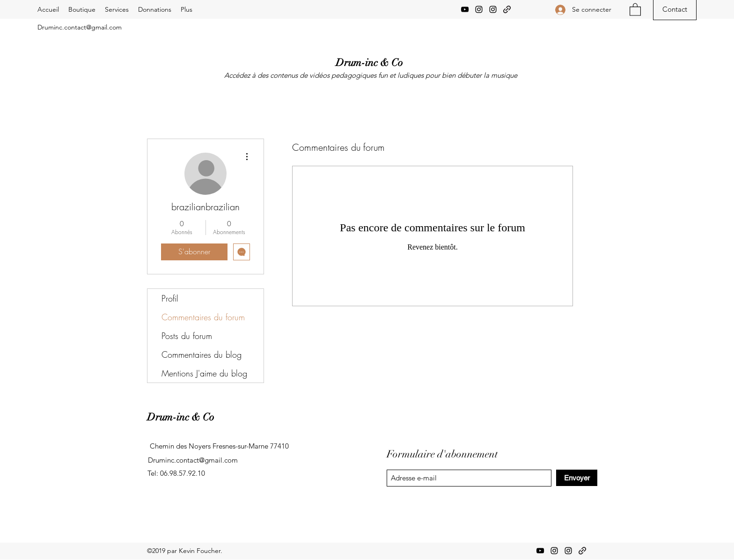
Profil (170, 298)
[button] (635, 9)
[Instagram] (479, 9)
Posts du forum (187, 336)
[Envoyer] (577, 478)
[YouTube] (465, 9)
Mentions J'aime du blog (204, 373)
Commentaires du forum (203, 317)
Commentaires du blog (202, 354)
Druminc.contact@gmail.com (80, 27)
